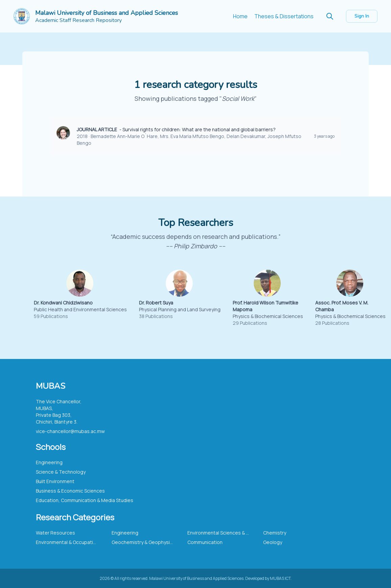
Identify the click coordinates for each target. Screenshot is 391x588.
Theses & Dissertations (284, 16)
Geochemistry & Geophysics (143, 542)
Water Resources (55, 533)
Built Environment (55, 481)
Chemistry (275, 533)
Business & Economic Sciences (70, 491)
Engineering (49, 462)
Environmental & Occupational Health (77, 542)
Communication (205, 542)
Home (240, 16)
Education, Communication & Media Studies (85, 500)
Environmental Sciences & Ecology (226, 533)
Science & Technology (61, 472)
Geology (273, 542)
